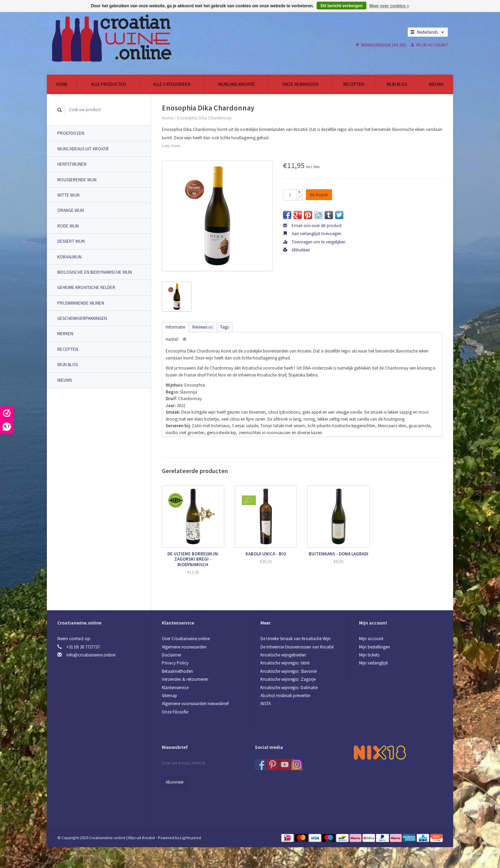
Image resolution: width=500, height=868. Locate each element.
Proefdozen (71, 133)
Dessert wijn (71, 241)
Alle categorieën (172, 84)
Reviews (203, 327)
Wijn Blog (397, 84)
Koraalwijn (69, 257)
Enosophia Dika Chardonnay (204, 118)
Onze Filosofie (175, 712)
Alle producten (108, 84)
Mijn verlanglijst (373, 663)
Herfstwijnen (72, 164)
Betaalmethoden (177, 671)
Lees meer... (172, 146)
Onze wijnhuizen (300, 84)
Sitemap (169, 696)
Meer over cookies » (389, 6)
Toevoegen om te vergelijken (314, 242)
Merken (65, 334)
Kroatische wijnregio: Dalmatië (289, 688)
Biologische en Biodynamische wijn (95, 272)
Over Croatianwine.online (186, 639)
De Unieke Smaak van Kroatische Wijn (295, 639)
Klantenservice (175, 688)
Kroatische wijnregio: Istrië (285, 663)
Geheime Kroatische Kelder (86, 287)
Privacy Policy (175, 663)
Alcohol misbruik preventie (285, 696)
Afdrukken (297, 250)
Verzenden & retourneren (185, 679)
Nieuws (436, 84)
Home (62, 84)
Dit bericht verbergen (341, 6)
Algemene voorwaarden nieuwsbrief (195, 704)
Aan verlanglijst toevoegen (312, 234)
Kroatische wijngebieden (283, 655)
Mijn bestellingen (374, 647)
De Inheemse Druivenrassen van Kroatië (297, 647)
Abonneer (175, 782)
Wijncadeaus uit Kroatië (83, 149)
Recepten (354, 84)
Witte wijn (68, 195)
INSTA (266, 704)
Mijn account (429, 45)
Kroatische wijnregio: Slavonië (289, 671)
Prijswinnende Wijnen (81, 303)
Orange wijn (71, 210)
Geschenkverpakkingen (82, 318)
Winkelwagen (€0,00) (381, 45)
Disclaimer (172, 655)
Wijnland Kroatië (236, 84)
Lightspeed (190, 838)
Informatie (175, 327)
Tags (224, 327)
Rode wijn (68, 226)
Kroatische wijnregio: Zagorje (288, 679)
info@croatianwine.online (91, 655)
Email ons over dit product (312, 226)
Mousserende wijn (77, 180)
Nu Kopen (319, 195)
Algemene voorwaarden (184, 647)
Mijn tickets (369, 655)
